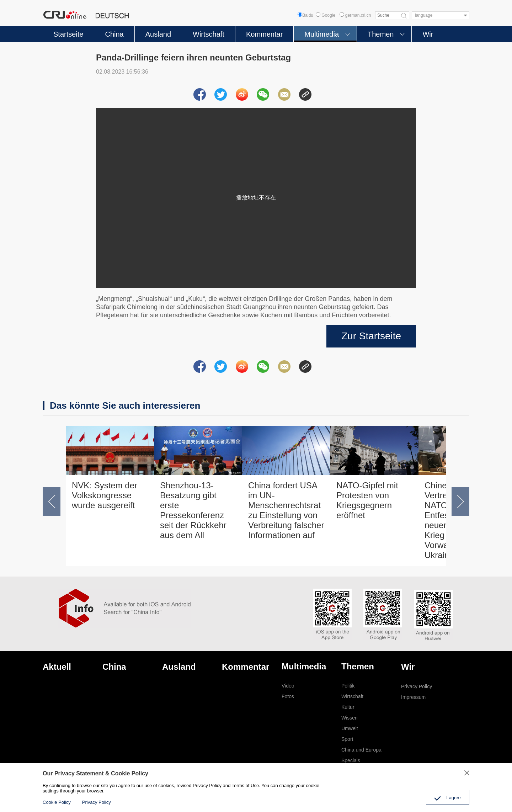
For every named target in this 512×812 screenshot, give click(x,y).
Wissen (350, 718)
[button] (52, 501)
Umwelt (350, 728)
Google (326, 15)
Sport (347, 739)
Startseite (68, 34)
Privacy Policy (417, 686)
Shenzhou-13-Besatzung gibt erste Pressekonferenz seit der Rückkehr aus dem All (193, 510)
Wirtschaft (209, 34)
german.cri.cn (355, 15)
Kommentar (264, 34)
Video (288, 686)
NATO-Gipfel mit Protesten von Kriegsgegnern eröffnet (367, 500)
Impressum (413, 697)
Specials (351, 760)
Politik (348, 686)
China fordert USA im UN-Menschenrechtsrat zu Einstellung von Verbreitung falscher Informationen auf (286, 510)
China (114, 34)
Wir (428, 34)
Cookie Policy (57, 802)
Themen (381, 34)
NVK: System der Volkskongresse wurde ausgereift (105, 495)
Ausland (158, 34)
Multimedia (322, 34)
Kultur (348, 707)
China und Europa (361, 750)
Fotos (288, 696)
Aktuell (57, 667)
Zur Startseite (371, 336)
